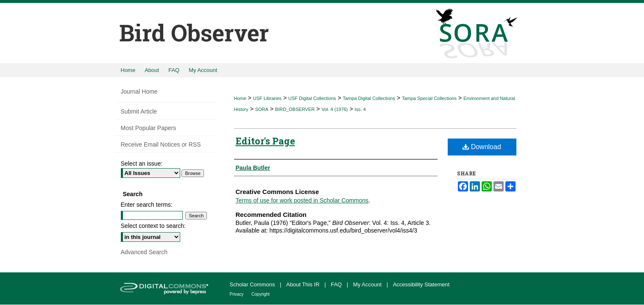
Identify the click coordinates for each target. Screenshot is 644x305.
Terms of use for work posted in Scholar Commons (302, 200)
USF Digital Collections (312, 98)
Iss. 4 (360, 109)
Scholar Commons (253, 284)
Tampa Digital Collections (369, 98)
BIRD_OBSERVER (295, 109)
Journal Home (139, 91)
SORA (262, 109)
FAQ (337, 284)
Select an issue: (142, 164)
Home (240, 98)
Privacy (237, 294)
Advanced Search (144, 252)
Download (482, 147)
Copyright (261, 294)
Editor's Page (265, 141)
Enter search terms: (147, 205)
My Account (368, 284)
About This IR (304, 284)
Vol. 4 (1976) (335, 109)
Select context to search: (153, 226)
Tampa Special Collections (429, 98)
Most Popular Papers (149, 128)
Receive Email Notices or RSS (161, 144)
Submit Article (139, 111)
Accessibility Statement (421, 284)
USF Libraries (267, 98)
